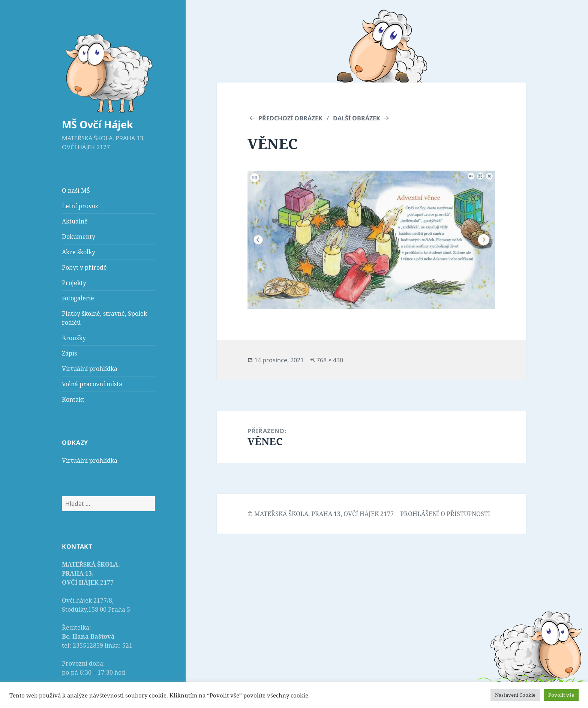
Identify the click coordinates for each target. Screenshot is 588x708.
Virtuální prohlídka (90, 369)
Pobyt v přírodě (84, 267)
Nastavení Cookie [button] (515, 695)
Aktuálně (75, 221)
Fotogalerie (78, 298)
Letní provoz (80, 206)
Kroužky (74, 338)
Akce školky (79, 252)
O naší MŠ (76, 190)
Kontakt (73, 399)
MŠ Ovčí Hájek (97, 124)
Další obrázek (357, 118)
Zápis (69, 353)
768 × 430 (330, 360)
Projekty (74, 283)
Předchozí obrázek (290, 118)
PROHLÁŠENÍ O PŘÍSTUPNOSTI (445, 514)
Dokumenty (79, 237)
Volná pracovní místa (92, 384)
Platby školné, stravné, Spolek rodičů (104, 318)
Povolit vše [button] (561, 695)
